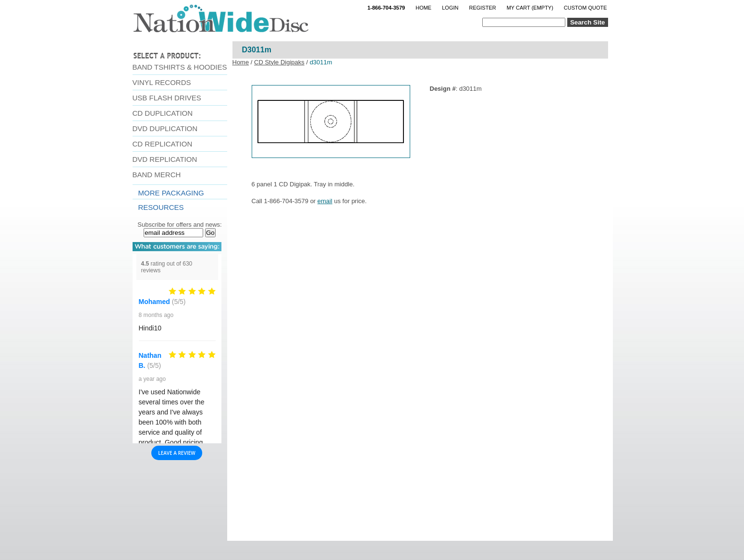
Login (450, 8)
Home (423, 8)
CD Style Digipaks (279, 62)
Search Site (588, 22)
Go (210, 233)
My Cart (530, 8)
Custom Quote (585, 8)
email (325, 201)
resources (161, 207)
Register (482, 8)
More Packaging (171, 193)
